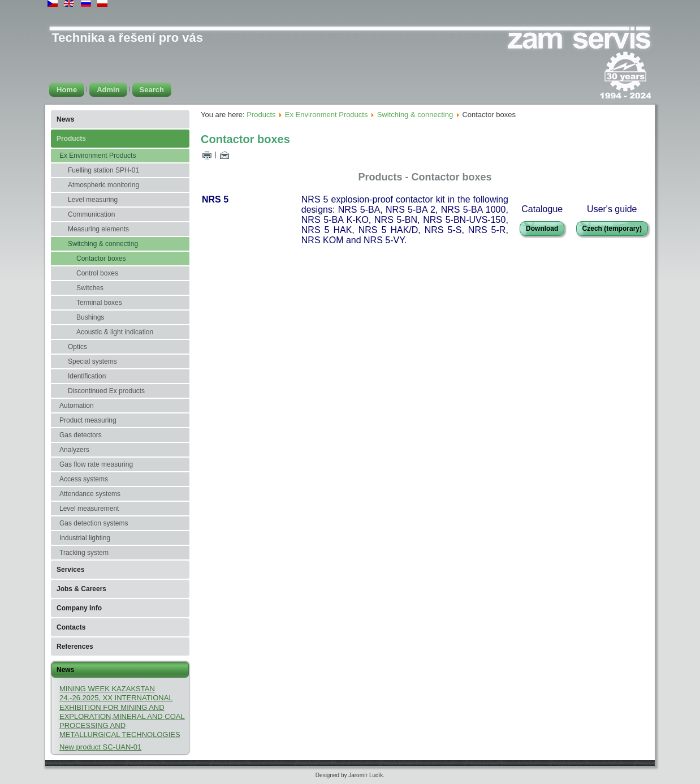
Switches (90, 288)
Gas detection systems (94, 523)
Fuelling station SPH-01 (103, 170)
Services (70, 570)
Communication (91, 214)
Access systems (84, 479)
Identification (87, 376)
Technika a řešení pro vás (128, 38)
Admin (108, 90)
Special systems (92, 361)
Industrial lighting (85, 538)
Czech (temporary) (612, 229)
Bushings (90, 317)
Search (152, 90)
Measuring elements (98, 229)
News (65, 119)
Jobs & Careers (81, 589)
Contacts (71, 627)
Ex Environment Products (98, 156)
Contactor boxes (101, 259)
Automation (77, 406)
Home (67, 90)
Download (542, 229)
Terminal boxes (99, 303)
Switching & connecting (103, 244)
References (75, 647)
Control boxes (97, 273)
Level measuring (93, 200)
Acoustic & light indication (115, 332)
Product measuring (88, 420)
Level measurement (89, 509)
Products (71, 139)
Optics (77, 347)
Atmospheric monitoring (103, 185)
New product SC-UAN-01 (100, 747)
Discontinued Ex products (106, 391)
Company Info (79, 608)
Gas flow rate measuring (96, 464)
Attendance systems (90, 494)
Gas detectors (81, 435)
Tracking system (84, 553)
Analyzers (74, 450)
